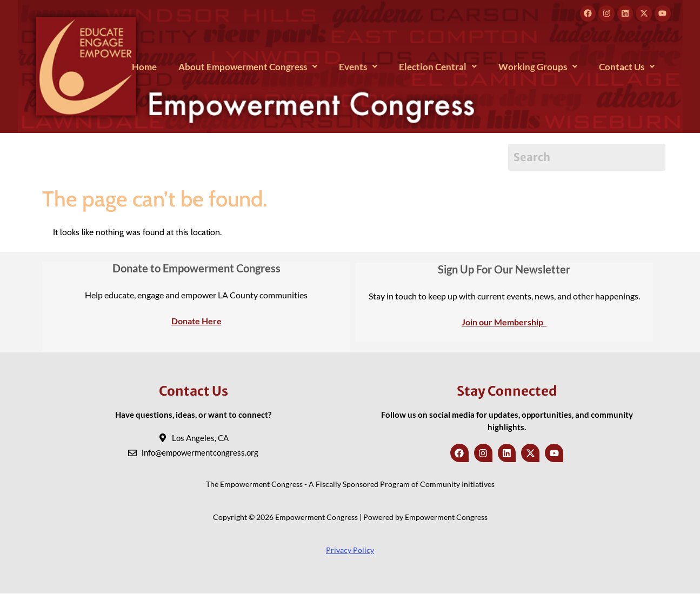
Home (144, 67)
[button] (248, 67)
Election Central (438, 67)
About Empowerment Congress (248, 67)
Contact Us (627, 67)
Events (358, 67)
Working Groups (538, 67)
